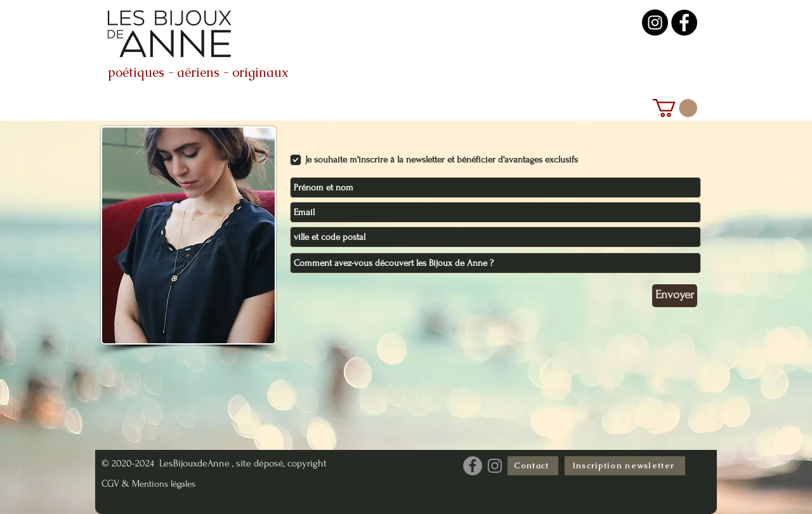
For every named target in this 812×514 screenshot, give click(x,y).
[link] (675, 108)
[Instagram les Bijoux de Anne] (495, 466)
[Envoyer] (675, 296)
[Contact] (533, 466)
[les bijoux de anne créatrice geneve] (684, 23)
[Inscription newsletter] (625, 466)
